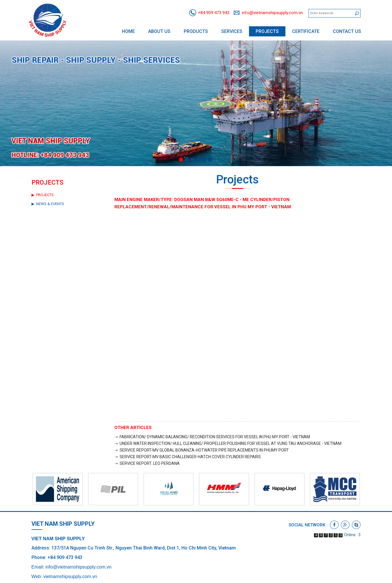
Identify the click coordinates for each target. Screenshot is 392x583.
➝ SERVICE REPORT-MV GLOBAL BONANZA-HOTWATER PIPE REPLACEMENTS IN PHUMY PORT (202, 450)
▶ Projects (43, 195)
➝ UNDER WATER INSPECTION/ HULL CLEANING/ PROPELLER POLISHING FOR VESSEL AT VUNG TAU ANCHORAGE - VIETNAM (228, 443)
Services (232, 31)
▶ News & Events (48, 204)
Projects (267, 31)
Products (196, 31)
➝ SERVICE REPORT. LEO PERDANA (147, 463)
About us (159, 31)
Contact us (347, 31)
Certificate (306, 31)
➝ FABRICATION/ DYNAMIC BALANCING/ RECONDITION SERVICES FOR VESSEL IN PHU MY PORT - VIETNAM (212, 437)
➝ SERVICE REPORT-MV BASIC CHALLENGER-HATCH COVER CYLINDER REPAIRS (188, 457)
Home (128, 31)
